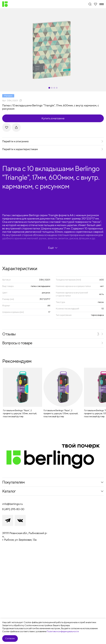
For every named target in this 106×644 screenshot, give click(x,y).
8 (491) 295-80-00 (13, 509)
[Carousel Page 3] (54, 88)
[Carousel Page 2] (52, 88)
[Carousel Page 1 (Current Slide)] (49, 88)
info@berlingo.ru (12, 504)
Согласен (10, 638)
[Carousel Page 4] (57, 88)
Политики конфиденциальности (63, 631)
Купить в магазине (53, 118)
